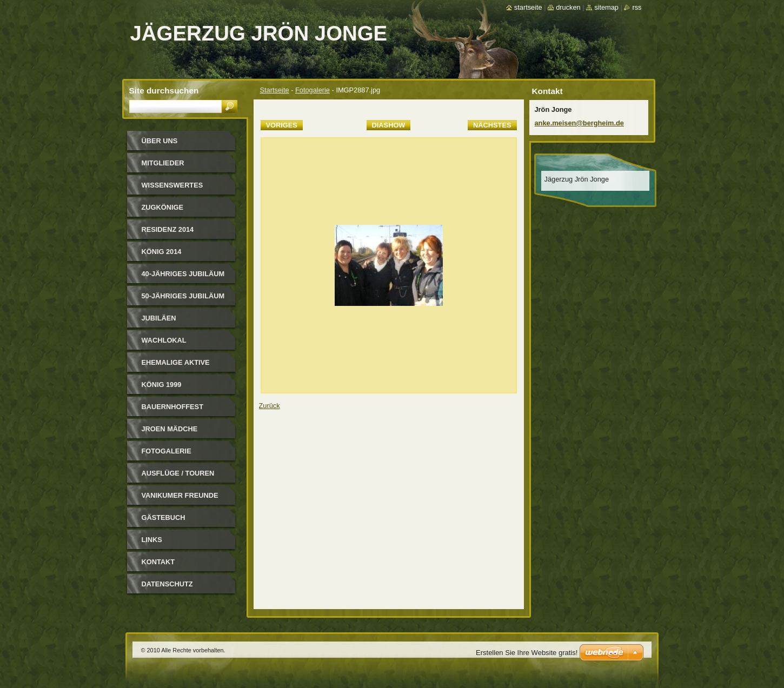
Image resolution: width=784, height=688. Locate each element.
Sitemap (606, 7)
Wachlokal (164, 340)
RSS (637, 7)
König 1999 (162, 385)
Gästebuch (164, 517)
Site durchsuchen (164, 91)
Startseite (275, 90)
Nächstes (492, 125)
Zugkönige (163, 207)
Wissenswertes (172, 185)
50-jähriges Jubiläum (183, 296)
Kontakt (158, 562)
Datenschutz (167, 584)
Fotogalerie (313, 90)
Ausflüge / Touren (178, 473)
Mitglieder (163, 163)
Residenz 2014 (168, 229)
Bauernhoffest (172, 407)
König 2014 (162, 252)
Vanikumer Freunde (180, 495)
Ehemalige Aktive (176, 362)
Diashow (389, 125)
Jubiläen (159, 318)
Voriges (282, 125)
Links (152, 540)
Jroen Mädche (170, 429)
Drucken (568, 7)
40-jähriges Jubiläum (183, 274)
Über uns (160, 141)
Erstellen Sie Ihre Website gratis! (527, 653)
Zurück (270, 406)
